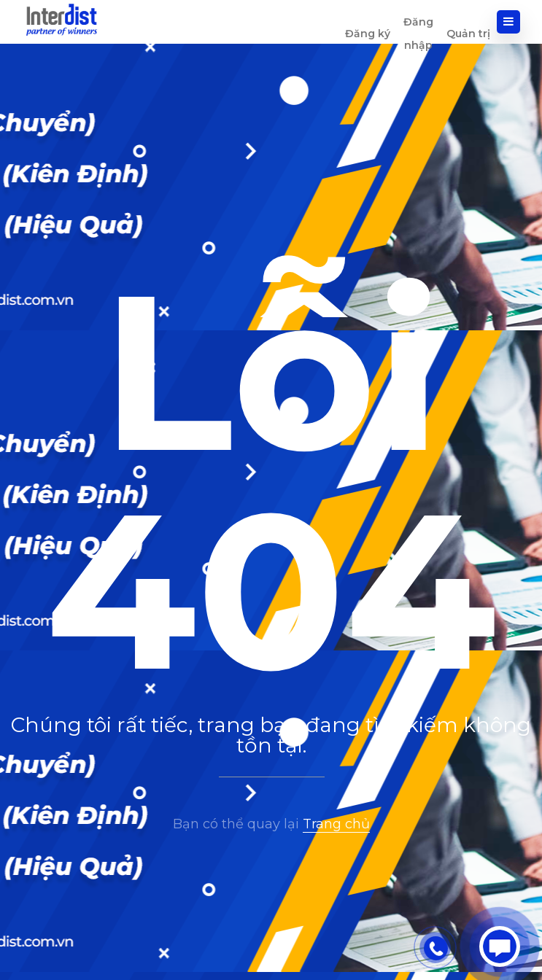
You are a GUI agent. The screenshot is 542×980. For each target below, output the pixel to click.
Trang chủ (336, 824)
